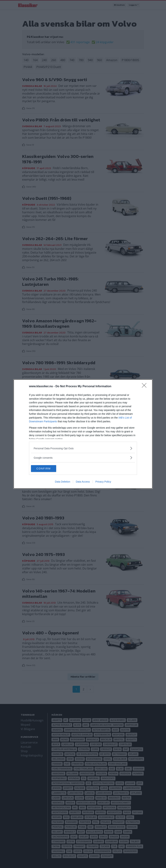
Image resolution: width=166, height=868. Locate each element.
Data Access (83, 482)
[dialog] (83, 434)
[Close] (145, 386)
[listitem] (83, 448)
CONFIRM (48, 469)
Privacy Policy (103, 482)
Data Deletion (63, 482)
